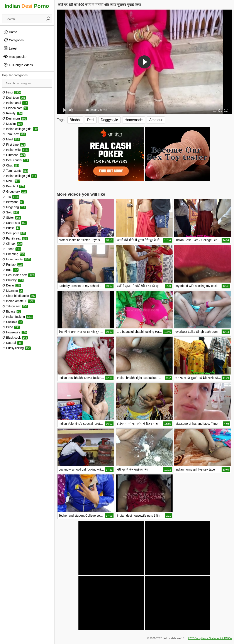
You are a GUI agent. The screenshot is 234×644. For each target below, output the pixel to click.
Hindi (12, 92)
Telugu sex (15, 306)
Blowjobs (13, 202)
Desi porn (14, 233)
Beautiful (14, 186)
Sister (12, 218)
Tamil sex (14, 134)
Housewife (15, 332)
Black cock (15, 338)
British (11, 228)
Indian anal (15, 103)
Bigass (11, 311)
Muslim (12, 124)
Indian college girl (19, 176)
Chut (11, 165)
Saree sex (14, 223)
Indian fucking (18, 317)
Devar (12, 285)
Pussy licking (16, 348)
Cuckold (12, 322)
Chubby (13, 280)
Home (10, 32)
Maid (11, 139)
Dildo (11, 327)
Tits (11, 197)
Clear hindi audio (19, 296)
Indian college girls (20, 129)
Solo (11, 212)
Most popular (15, 57)
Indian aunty (17, 259)
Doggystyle (109, 120)
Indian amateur (19, 301)
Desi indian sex (19, 275)
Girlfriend (14, 155)
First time (14, 145)
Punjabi (13, 265)
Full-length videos (18, 65)
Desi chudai (16, 160)
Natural (13, 343)
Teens (12, 249)
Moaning (13, 291)
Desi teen (14, 98)
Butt (10, 270)
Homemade (134, 120)
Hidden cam (15, 108)
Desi (91, 120)
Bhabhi (75, 120)
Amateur (156, 120)
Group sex (15, 191)
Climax (12, 244)
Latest (10, 48)
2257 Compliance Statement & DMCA (210, 638)
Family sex (15, 238)
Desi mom (14, 118)
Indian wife (16, 150)
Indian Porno (27, 6)
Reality (12, 113)
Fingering (14, 207)
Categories (14, 40)
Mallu (11, 181)
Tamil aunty (15, 171)
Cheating (14, 254)
